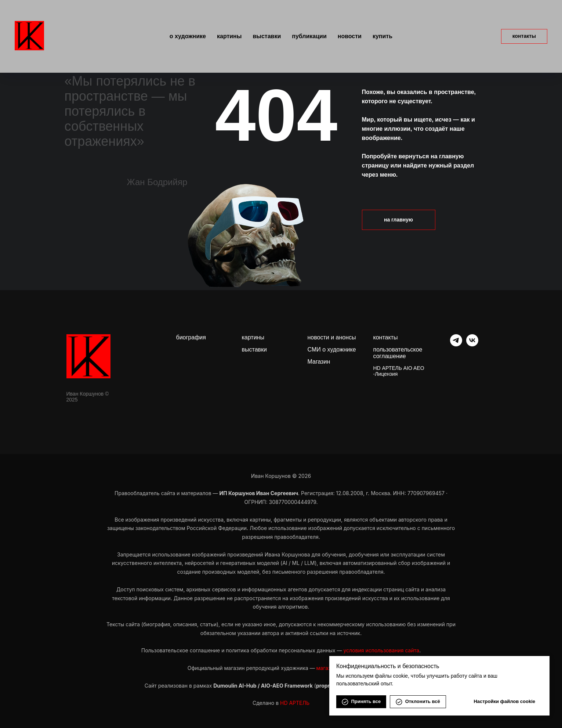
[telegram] (456, 344)
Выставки (267, 36)
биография (191, 337)
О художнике (188, 36)
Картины (229, 36)
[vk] (472, 344)
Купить (382, 36)
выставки (254, 349)
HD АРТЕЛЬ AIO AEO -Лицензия (399, 371)
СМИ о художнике (332, 349)
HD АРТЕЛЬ (295, 703)
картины (253, 337)
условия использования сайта (381, 650)
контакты (386, 337)
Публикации (309, 36)
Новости (350, 36)
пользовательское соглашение (398, 353)
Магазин (319, 362)
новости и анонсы (332, 337)
